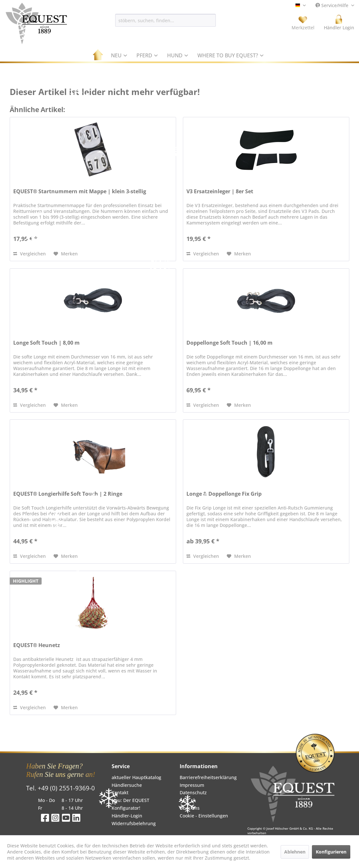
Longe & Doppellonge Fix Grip (224, 494)
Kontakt (120, 792)
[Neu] (119, 55)
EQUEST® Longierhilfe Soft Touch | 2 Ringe (68, 494)
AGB (184, 800)
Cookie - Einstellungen (204, 816)
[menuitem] (165, 20)
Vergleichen (30, 254)
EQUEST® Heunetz (37, 645)
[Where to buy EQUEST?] (231, 55)
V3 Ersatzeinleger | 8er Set (220, 191)
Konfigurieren (331, 852)
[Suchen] (219, 20)
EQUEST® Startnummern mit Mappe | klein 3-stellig (80, 191)
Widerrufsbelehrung (134, 823)
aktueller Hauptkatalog (136, 777)
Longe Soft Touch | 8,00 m (46, 343)
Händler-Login (127, 816)
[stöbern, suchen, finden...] (165, 20)
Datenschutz (193, 792)
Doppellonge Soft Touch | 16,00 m (229, 343)
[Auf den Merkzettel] (66, 254)
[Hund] (178, 55)
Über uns (190, 808)
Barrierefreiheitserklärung (208, 777)
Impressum (192, 785)
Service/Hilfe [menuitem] (333, 5)
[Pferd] (147, 55)
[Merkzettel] (303, 23)
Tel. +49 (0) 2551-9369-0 (60, 788)
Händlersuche (127, 785)
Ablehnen (295, 852)
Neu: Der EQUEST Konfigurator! (130, 804)
